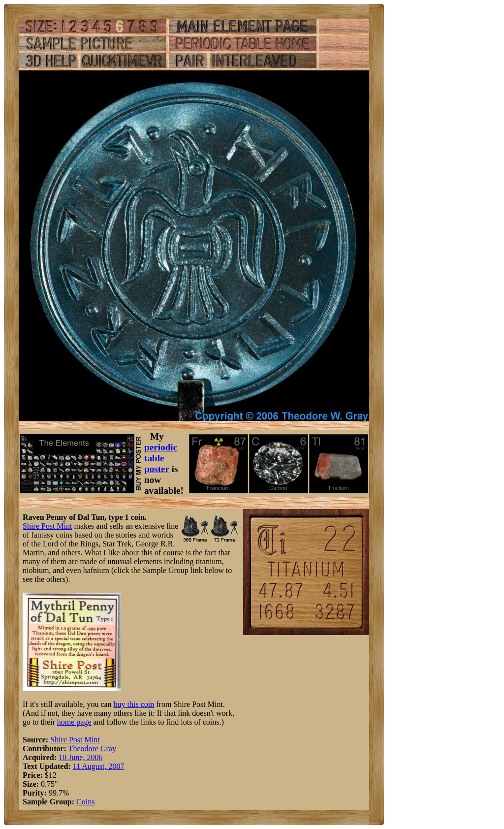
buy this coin (134, 704)
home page (74, 722)
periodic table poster (161, 458)
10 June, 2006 (80, 757)
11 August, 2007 (99, 766)
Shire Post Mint (47, 526)
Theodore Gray (92, 749)
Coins (85, 802)
